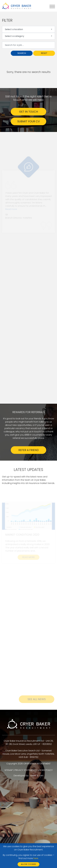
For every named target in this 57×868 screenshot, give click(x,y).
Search (22, 53)
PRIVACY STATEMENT (25, 770)
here (36, 858)
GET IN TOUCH (28, 112)
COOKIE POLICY (45, 770)
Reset (44, 53)
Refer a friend (29, 450)
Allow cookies (28, 864)
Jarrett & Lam (36, 776)
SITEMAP (9, 770)
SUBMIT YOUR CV (29, 121)
